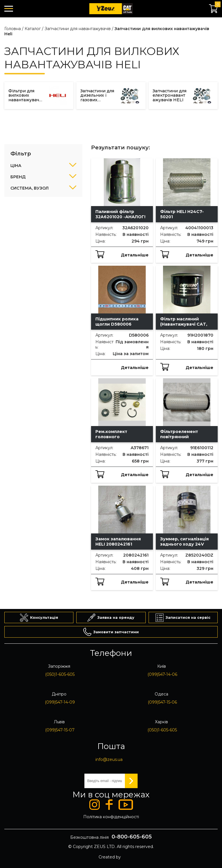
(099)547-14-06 (162, 674)
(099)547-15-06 (162, 702)
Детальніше (135, 255)
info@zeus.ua (109, 759)
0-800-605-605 (132, 837)
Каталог (33, 29)
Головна (13, 29)
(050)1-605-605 (60, 674)
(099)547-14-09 (60, 702)
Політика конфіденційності (111, 817)
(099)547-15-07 (60, 730)
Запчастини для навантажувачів (78, 29)
